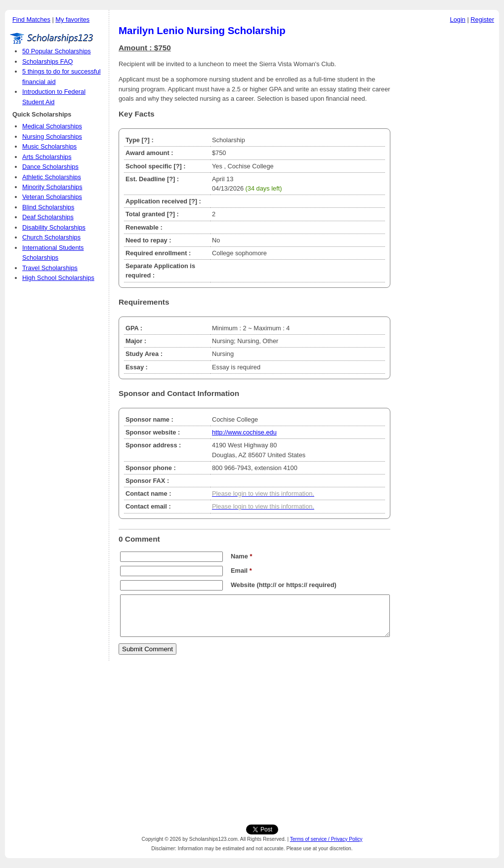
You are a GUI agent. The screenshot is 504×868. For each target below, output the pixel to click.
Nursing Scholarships (52, 137)
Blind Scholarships (48, 207)
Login (458, 20)
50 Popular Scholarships (57, 51)
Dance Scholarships (50, 167)
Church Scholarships (51, 237)
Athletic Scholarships (52, 177)
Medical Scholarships (52, 126)
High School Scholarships (58, 278)
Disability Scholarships (54, 227)
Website (243, 585)
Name (241, 556)
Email (241, 571)
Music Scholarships (49, 146)
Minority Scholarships (52, 187)
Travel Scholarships (50, 268)
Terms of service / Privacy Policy (326, 839)
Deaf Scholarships (48, 217)
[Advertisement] (447, 177)
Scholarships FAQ (47, 61)
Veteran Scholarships (52, 197)
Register (482, 20)
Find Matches (31, 20)
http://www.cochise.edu (244, 432)
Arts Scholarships (47, 157)
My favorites (72, 20)
